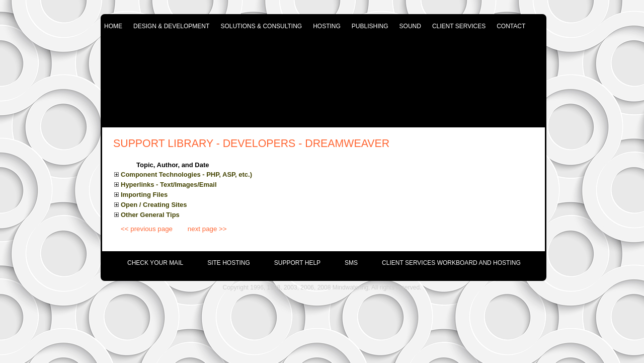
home (113, 26)
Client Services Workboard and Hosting (451, 263)
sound (410, 26)
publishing (370, 26)
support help (297, 263)
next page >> (207, 229)
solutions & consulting (261, 26)
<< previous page (147, 229)
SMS (351, 263)
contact (511, 26)
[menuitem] (143, 260)
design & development (171, 26)
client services (459, 26)
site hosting (229, 263)
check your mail (155, 263)
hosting (327, 26)
